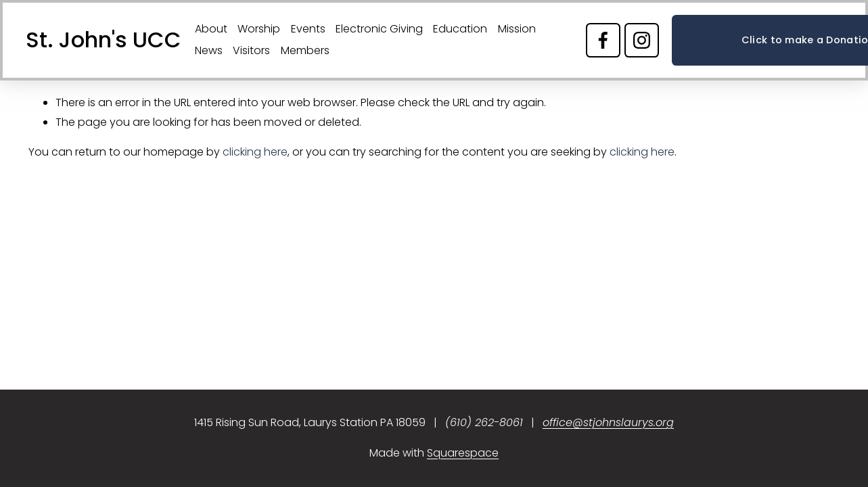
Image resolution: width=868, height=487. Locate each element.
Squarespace (463, 453)
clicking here (255, 152)
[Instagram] (642, 40)
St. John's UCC (104, 40)
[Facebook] (603, 40)
